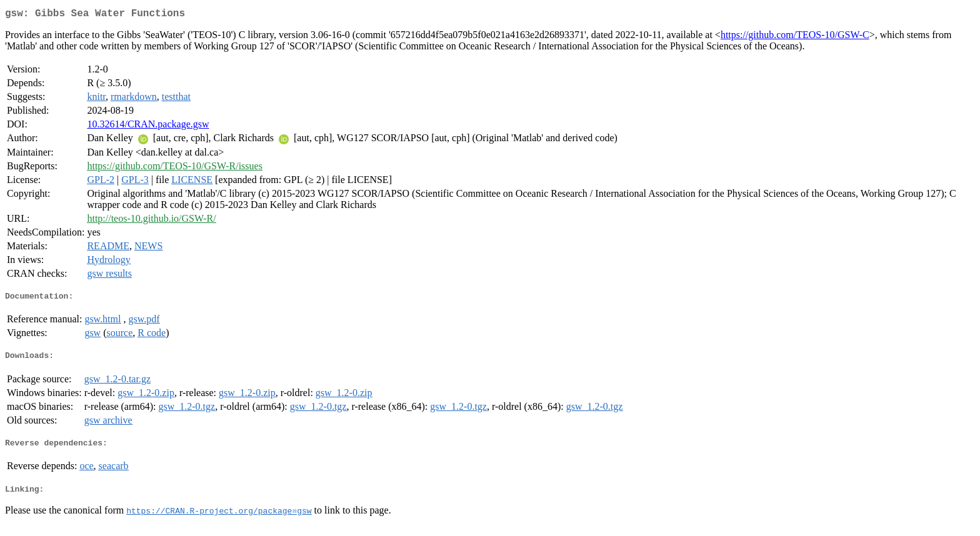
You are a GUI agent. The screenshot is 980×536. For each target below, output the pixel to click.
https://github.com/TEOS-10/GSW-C (795, 37)
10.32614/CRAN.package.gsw (148, 127)
